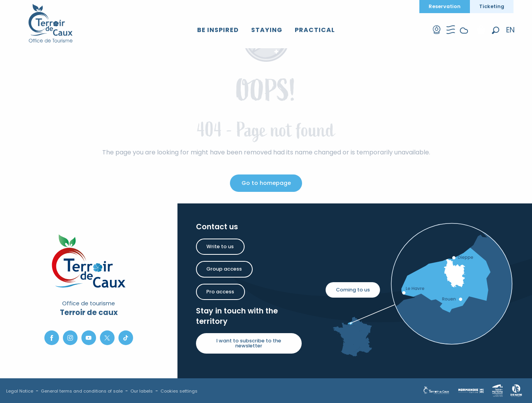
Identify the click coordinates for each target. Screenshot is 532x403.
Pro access (220, 292)
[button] (496, 30)
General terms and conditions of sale (82, 391)
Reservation (445, 6)
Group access (224, 269)
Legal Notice (20, 391)
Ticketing (492, 6)
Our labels (142, 391)
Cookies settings (179, 391)
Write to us (220, 246)
